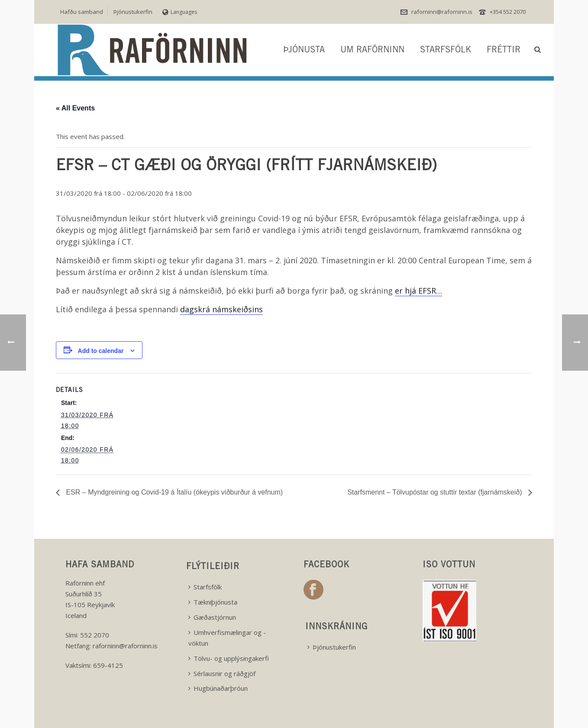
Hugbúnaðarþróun (218, 688)
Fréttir (504, 51)
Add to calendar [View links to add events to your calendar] (101, 351)
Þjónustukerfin (332, 647)
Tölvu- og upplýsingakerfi (229, 658)
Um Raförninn (372, 51)
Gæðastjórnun (212, 617)
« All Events (75, 108)
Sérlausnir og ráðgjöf (222, 673)
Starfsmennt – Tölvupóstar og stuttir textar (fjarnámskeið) (436, 492)
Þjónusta (304, 51)
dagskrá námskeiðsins (221, 309)
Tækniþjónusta (213, 602)
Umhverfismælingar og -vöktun (227, 638)
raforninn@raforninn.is (442, 12)
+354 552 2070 (508, 12)
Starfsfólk (446, 51)
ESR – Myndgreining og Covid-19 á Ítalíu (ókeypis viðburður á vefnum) (173, 492)
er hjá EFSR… (418, 291)
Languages (180, 12)
